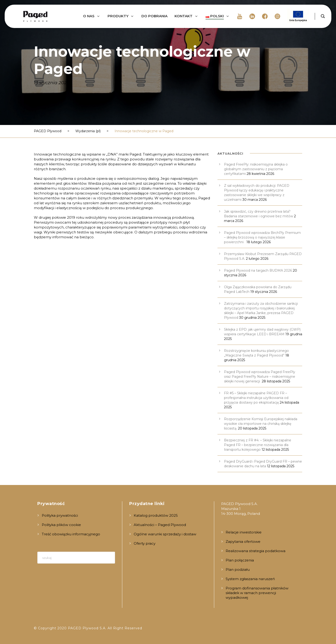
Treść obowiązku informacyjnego (71, 534)
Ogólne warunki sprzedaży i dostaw (165, 534)
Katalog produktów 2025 (156, 515)
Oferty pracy (145, 543)
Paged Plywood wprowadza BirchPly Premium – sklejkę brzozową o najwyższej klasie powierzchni (262, 237)
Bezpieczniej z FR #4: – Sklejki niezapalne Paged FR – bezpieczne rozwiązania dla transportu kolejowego (258, 445)
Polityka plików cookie (61, 525)
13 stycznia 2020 (52, 83)
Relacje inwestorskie (244, 532)
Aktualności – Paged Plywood (160, 525)
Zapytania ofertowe (243, 542)
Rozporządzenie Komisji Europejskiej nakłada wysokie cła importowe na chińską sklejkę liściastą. (261, 424)
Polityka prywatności (60, 515)
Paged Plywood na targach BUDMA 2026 (258, 270)
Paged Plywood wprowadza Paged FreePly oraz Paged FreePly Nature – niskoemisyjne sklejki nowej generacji (260, 377)
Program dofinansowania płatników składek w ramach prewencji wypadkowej (257, 593)
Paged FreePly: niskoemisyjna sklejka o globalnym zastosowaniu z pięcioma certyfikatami (256, 169)
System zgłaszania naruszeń (250, 579)
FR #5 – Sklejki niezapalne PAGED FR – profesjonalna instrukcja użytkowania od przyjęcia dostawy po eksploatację (256, 398)
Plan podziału (238, 570)
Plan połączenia (240, 560)
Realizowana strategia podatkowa (255, 551)
